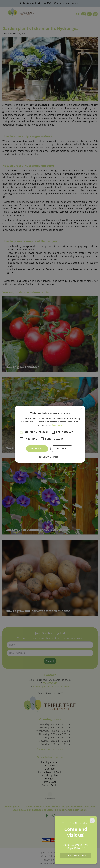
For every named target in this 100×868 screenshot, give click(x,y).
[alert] (50, 434)
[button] (50, 457)
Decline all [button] (62, 448)
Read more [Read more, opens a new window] (57, 425)
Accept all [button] (37, 448)
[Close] (92, 821)
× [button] (81, 409)
